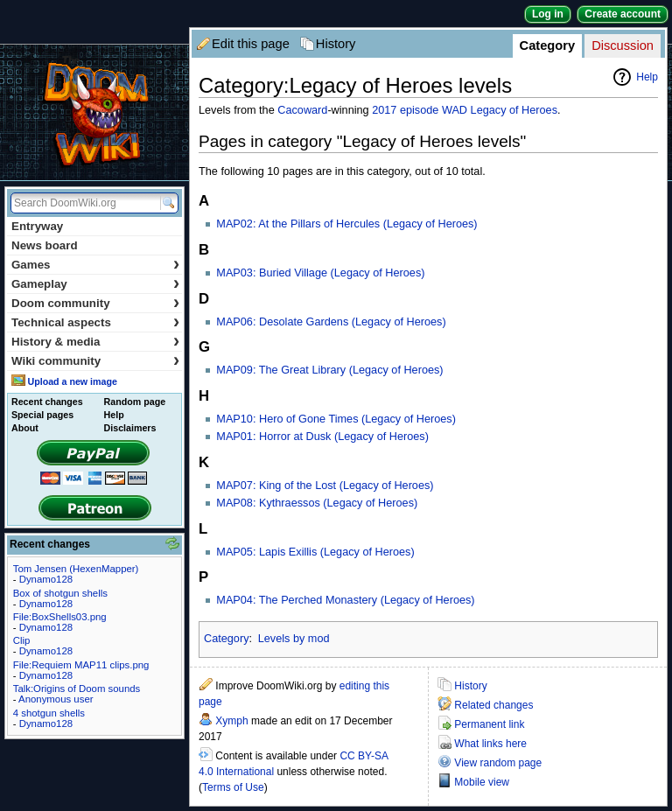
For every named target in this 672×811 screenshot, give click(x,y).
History (336, 44)
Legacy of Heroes (514, 110)
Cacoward (302, 110)
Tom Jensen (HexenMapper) (76, 569)
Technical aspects (95, 322)
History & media (95, 342)
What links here (490, 744)
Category (548, 45)
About (25, 428)
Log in (548, 14)
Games (95, 265)
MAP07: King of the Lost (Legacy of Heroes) (325, 486)
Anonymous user (56, 699)
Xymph (231, 721)
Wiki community (95, 361)
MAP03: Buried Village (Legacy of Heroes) (320, 273)
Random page (135, 402)
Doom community (95, 303)
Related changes (493, 705)
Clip (22, 640)
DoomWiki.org (94, 112)
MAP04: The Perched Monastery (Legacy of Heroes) (345, 600)
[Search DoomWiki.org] (83, 203)
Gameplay (95, 284)
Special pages (42, 415)
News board (45, 245)
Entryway (37, 226)
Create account (623, 14)
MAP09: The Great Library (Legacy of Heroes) (329, 370)
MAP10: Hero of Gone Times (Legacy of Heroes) (336, 419)
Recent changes (47, 402)
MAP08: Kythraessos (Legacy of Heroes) (317, 503)
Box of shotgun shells (60, 593)
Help (647, 77)
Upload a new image (72, 381)
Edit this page (251, 44)
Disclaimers (130, 428)
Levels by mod (294, 639)
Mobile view (482, 782)
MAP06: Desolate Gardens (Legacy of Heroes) (331, 322)
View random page (498, 763)
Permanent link (489, 724)
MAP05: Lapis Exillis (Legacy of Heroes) (315, 552)
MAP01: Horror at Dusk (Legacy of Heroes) (322, 437)
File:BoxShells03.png (60, 617)
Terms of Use (233, 787)
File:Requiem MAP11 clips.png (81, 665)
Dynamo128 (46, 579)
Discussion (623, 45)
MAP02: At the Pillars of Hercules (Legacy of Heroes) (346, 224)
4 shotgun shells (49, 713)
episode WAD (434, 110)
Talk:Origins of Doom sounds (77, 689)
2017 (384, 110)
